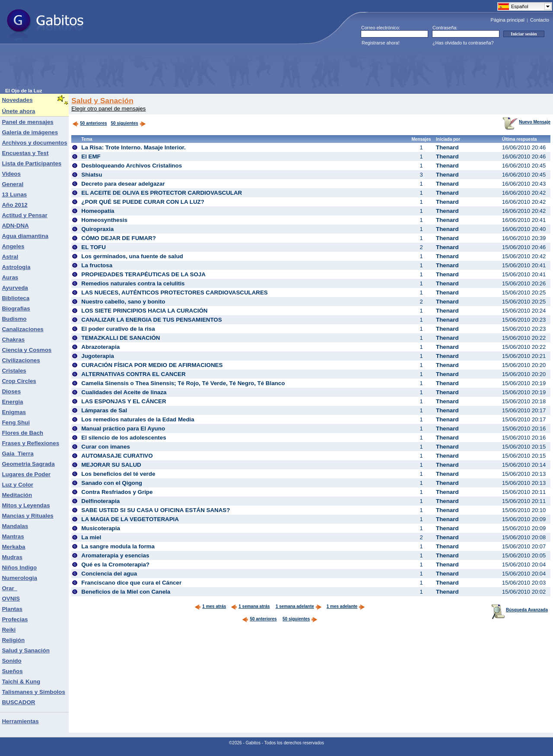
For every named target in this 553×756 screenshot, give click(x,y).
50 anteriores (89, 123)
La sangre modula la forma (118, 546)
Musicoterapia (101, 528)
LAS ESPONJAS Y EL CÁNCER (124, 401)
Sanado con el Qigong (112, 483)
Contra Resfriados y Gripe (117, 492)
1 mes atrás (210, 606)
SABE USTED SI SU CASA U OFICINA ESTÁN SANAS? (156, 510)
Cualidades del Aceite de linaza (124, 392)
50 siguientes (124, 123)
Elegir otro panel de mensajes (108, 109)
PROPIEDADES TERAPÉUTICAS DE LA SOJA (143, 274)
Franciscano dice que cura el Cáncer (131, 583)
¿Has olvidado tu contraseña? (463, 43)
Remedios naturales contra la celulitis (133, 283)
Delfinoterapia (100, 501)
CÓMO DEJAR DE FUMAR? (119, 238)
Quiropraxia (97, 229)
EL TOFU (94, 247)
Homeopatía (98, 211)
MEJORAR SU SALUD (111, 465)
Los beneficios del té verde (118, 474)
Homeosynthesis (104, 220)
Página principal (508, 20)
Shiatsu (92, 175)
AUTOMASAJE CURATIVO (117, 456)
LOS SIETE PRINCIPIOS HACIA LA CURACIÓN (144, 311)
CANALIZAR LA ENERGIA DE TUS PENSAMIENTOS (151, 320)
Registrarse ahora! (381, 43)
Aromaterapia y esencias (115, 555)
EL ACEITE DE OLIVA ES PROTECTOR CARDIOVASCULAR (162, 193)
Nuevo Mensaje (526, 122)
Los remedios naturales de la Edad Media (138, 419)
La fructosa (97, 265)
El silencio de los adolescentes (124, 438)
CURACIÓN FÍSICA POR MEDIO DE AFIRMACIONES (152, 365)
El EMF (91, 157)
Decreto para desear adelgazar (123, 184)
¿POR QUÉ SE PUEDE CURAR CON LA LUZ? (143, 202)
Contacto (540, 20)
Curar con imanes (106, 447)
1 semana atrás (250, 606)
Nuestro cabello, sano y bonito (123, 302)
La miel (91, 537)
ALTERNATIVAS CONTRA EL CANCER (133, 374)
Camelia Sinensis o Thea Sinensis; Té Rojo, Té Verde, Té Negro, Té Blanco (183, 383)
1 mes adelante (346, 606)
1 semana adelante (299, 606)
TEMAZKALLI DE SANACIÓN (121, 338)
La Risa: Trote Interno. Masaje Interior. (133, 147)
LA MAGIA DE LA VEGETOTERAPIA (130, 519)
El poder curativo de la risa (118, 329)
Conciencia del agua (109, 574)
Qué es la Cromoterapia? (115, 565)
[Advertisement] (162, 69)
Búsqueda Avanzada (520, 610)
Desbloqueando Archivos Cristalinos (132, 166)
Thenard (447, 147)
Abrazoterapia (100, 347)
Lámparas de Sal (104, 410)
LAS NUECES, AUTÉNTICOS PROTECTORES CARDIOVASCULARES (174, 293)
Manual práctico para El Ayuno (123, 429)
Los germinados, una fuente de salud (132, 256)
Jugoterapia (98, 356)
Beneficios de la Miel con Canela (126, 592)
